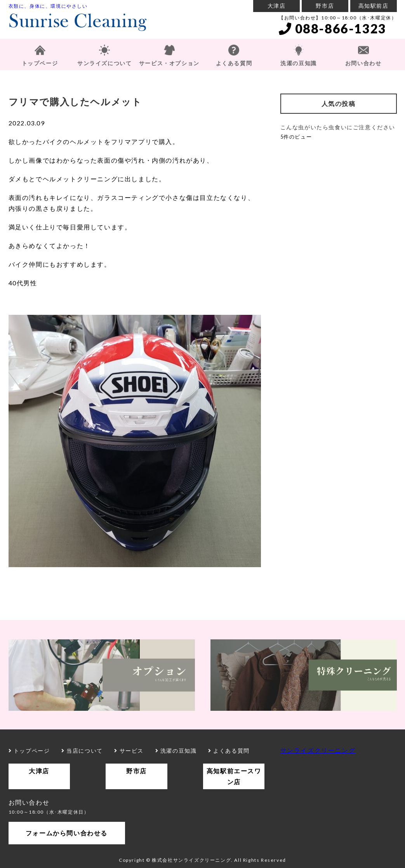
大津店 (277, 6)
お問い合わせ (363, 63)
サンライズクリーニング (318, 750)
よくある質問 (234, 63)
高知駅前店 (374, 6)
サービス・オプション (169, 63)
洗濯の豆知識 (299, 63)
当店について (82, 751)
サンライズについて (104, 63)
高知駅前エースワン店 (234, 776)
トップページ (40, 63)
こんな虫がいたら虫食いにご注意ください (338, 127)
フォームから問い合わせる (67, 833)
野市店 (325, 6)
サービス (129, 751)
